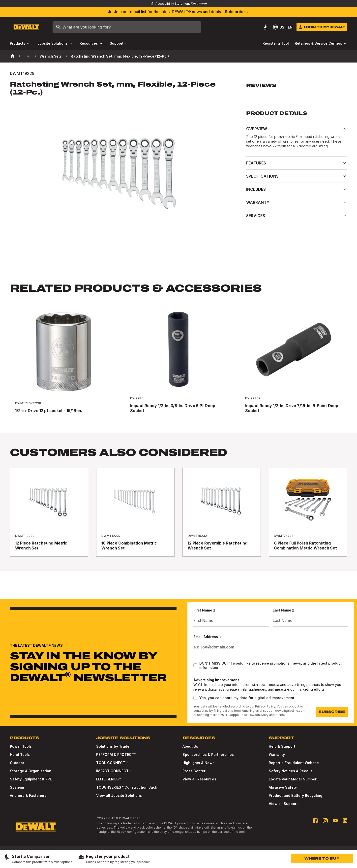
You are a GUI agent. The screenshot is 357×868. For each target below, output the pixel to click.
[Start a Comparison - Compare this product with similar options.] (39, 859)
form (237, 711)
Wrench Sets (51, 56)
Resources (91, 43)
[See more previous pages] (27, 56)
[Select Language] (283, 27)
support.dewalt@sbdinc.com (284, 711)
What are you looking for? (83, 27)
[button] (297, 88)
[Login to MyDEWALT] (322, 27)
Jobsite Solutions (55, 43)
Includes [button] (297, 189)
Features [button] (297, 163)
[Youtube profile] (335, 821)
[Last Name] (310, 620)
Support (119, 43)
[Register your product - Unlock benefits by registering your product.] (114, 859)
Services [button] (297, 216)
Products (20, 43)
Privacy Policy (265, 706)
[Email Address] (271, 647)
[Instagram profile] (325, 821)
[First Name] (231, 620)
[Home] (12, 56)
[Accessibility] (266, 27)
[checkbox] (195, 665)
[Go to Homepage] (26, 27)
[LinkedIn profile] (345, 821)
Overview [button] (297, 129)
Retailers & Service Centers (321, 43)
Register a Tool (276, 43)
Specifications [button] (297, 176)
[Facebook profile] (315, 821)
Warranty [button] (297, 203)
